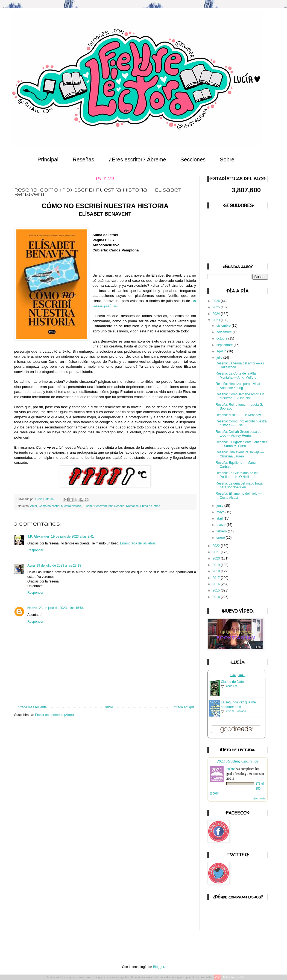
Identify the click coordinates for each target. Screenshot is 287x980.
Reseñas (84, 160)
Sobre (227, 160)
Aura (31, 566)
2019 (217, 565)
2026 (217, 301)
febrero (222, 531)
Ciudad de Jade (232, 682)
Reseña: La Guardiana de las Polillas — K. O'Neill (237, 475)
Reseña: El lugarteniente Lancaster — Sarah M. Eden (241, 444)
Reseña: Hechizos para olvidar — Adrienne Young (240, 386)
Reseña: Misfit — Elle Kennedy (238, 415)
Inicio (109, 707)
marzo (222, 525)
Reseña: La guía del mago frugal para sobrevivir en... (239, 485)
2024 (217, 314)
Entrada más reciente (31, 707)
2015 (217, 590)
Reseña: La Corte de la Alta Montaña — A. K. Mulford (236, 375)
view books (259, 798)
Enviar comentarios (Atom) (54, 715)
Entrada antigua (183, 707)
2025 (217, 307)
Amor (33, 506)
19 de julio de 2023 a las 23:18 (59, 566)
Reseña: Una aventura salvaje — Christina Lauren (240, 454)
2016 (217, 584)
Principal (48, 160)
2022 (217, 546)
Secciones (193, 160)
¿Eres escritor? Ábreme (137, 160)
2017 (217, 578)
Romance (132, 506)
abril (220, 518)
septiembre (225, 345)
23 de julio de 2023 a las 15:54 (61, 608)
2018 (217, 571)
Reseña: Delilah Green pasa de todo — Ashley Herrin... (238, 434)
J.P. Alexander (38, 537)
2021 (217, 552)
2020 (217, 558)
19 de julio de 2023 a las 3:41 (73, 537)
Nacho (32, 608)
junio (220, 506)
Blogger (159, 967)
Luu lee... (238, 675)
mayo (221, 512)
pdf (111, 506)
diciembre (224, 326)
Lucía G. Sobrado (235, 711)
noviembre (225, 332)
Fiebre (231, 769)
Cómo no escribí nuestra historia (60, 506)
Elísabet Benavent (95, 506)
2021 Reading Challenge (238, 761)
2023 (217, 320)
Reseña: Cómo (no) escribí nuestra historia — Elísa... (241, 423)
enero (221, 538)
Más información (233, 977)
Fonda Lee (231, 686)
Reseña (119, 506)
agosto (222, 351)
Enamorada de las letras (138, 543)
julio (220, 358)
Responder (35, 550)
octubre (222, 338)
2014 (217, 597)
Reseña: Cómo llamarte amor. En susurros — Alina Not (240, 396)
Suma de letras (150, 506)
